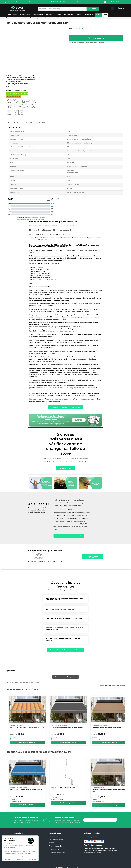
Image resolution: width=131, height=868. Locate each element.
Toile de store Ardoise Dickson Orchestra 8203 (67, 727)
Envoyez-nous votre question (66, 677)
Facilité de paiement (93, 845)
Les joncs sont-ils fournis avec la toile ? (65, 619)
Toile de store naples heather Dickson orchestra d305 (108, 790)
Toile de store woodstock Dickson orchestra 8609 (27, 727)
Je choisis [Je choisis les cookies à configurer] (20, 859)
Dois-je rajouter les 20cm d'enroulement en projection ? (64, 629)
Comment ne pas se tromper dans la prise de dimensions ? (65, 599)
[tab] (65, 599)
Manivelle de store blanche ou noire (63, 788)
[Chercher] (93, 9)
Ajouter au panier (96, 38)
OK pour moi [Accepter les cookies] (32, 859)
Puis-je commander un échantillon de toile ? (63, 640)
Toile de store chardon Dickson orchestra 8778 (26, 790)
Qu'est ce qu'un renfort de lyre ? (61, 609)
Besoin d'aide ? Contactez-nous (115, 2)
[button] (12, 15)
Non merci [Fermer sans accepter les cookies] (8, 859)
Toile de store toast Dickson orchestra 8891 (107, 727)
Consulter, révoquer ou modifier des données (112, 686)
